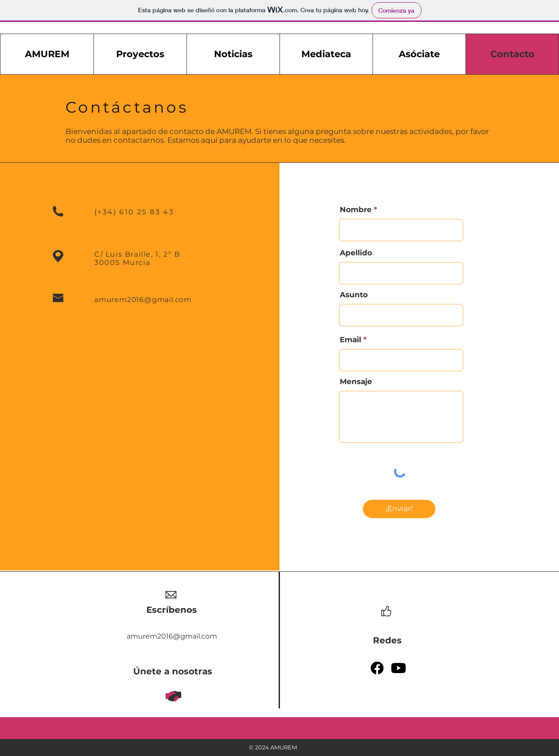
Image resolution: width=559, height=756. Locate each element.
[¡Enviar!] (399, 509)
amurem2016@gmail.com (143, 300)
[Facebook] (377, 668)
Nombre (356, 210)
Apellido (356, 253)
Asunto (354, 295)
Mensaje (356, 382)
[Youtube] (399, 668)
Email (350, 340)
